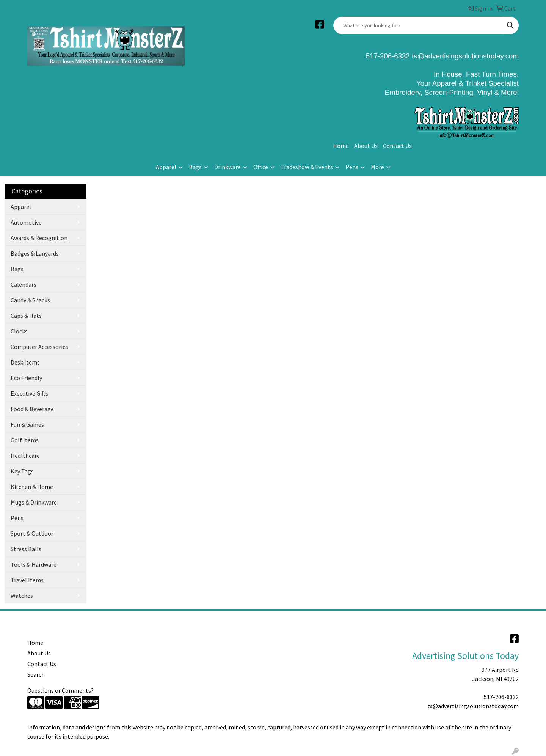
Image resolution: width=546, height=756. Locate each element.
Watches (22, 596)
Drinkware (227, 167)
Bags (195, 167)
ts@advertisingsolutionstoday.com (464, 56)
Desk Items (25, 362)
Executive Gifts (29, 393)
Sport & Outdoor (32, 533)
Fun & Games (27, 424)
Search (36, 674)
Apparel (166, 167)
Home (341, 146)
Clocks (19, 331)
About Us (366, 146)
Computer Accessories (39, 347)
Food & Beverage (32, 409)
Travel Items (27, 580)
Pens (352, 167)
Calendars (24, 284)
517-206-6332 (501, 697)
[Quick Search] (418, 25)
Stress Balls (26, 549)
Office (261, 167)
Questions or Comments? (60, 690)
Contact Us (397, 146)
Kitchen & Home (32, 487)
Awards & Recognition (39, 238)
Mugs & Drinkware (34, 502)
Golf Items (25, 440)
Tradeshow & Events (307, 167)
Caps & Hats (26, 316)
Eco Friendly (26, 378)
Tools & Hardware (34, 564)
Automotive (26, 222)
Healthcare (25, 456)
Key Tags (22, 471)
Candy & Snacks (30, 300)
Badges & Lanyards (35, 253)
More (377, 167)
